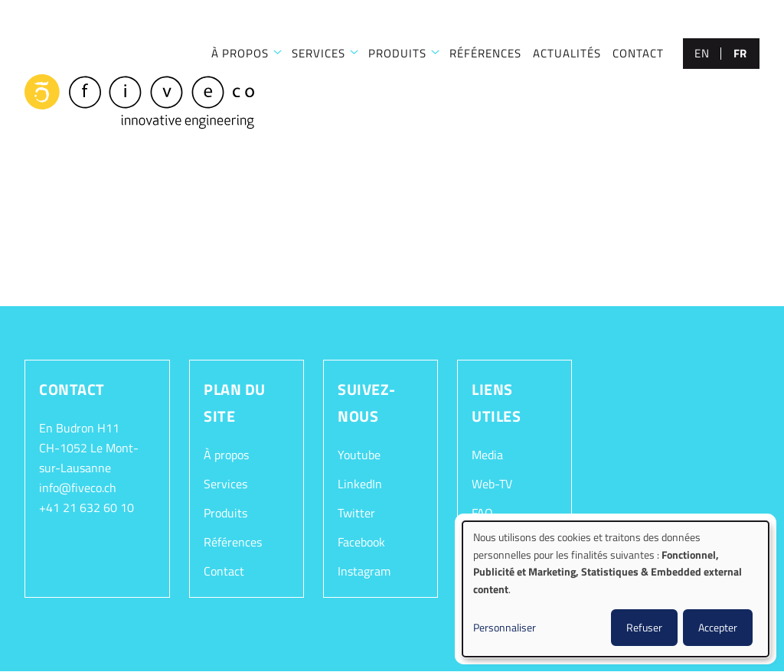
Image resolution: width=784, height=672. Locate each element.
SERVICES (318, 53)
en (702, 53)
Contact (224, 571)
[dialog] (616, 589)
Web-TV (492, 484)
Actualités (567, 53)
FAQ (482, 513)
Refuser (644, 627)
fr (740, 53)
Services (225, 484)
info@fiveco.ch (78, 488)
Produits (397, 53)
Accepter (718, 627)
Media (487, 455)
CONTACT (638, 53)
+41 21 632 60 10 (87, 507)
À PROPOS (240, 53)
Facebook (361, 542)
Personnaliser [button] (505, 627)
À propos (226, 455)
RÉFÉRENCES (485, 53)
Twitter (356, 513)
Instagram (364, 571)
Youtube (359, 455)
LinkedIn (360, 484)
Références (233, 542)
